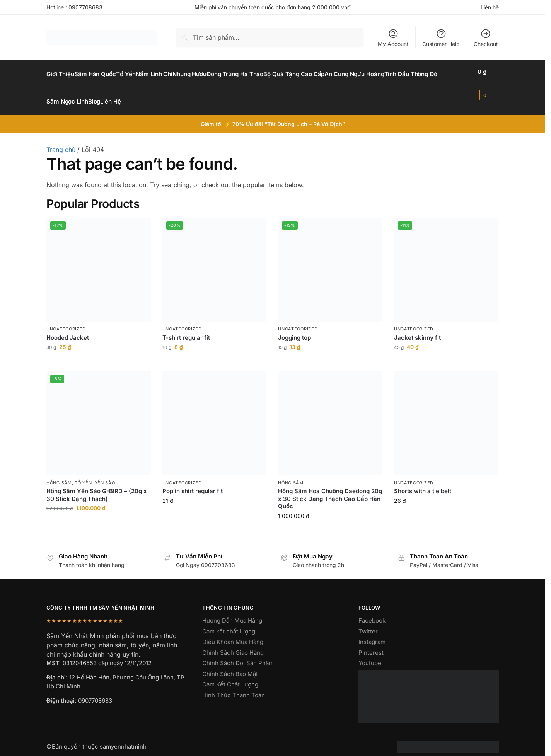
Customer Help (441, 38)
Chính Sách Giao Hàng (233, 644)
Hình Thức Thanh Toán (234, 686)
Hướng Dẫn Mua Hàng (232, 612)
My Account (393, 38)
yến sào (105, 474)
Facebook (372, 612)
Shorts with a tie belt (423, 483)
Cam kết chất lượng (229, 622)
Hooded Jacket (68, 329)
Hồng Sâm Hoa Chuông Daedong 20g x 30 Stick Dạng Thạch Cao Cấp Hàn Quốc (330, 490)
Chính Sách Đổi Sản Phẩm (238, 655)
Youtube (370, 655)
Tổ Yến (83, 474)
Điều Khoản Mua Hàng (233, 633)
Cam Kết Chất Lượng (230, 676)
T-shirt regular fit (186, 329)
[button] (490, 83)
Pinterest (371, 644)
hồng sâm (59, 474)
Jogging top (294, 329)
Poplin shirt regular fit (193, 483)
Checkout (486, 38)
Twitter (368, 622)
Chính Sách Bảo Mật (230, 665)
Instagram (372, 633)
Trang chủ (61, 141)
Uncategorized (66, 320)
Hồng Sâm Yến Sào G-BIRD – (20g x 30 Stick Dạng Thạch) (97, 486)
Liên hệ (490, 7)
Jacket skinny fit (417, 329)
